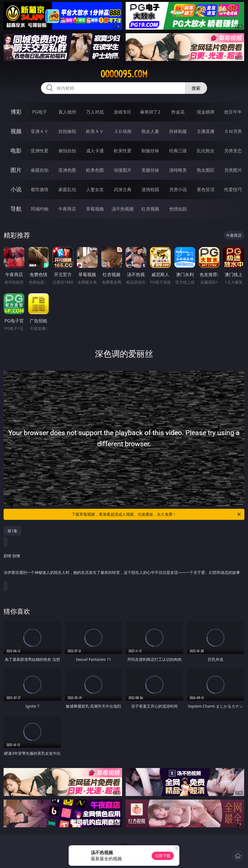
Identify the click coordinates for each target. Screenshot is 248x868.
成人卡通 (95, 151)
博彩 (16, 112)
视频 (16, 131)
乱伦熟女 (206, 151)
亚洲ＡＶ (40, 131)
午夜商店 (67, 209)
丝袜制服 (178, 131)
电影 (16, 151)
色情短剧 (178, 209)
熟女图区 (206, 170)
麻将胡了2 (150, 112)
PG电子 (39, 112)
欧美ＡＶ (95, 131)
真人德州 (67, 112)
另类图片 (233, 170)
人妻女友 (95, 189)
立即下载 (163, 856)
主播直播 (206, 131)
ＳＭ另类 (233, 131)
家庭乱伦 (67, 189)
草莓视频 (95, 209)
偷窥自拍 (40, 170)
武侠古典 (123, 189)
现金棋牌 (206, 112)
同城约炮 (40, 209)
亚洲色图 (67, 170)
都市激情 (40, 189)
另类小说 (178, 189)
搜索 (196, 88)
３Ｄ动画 (123, 131)
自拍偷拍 (67, 131)
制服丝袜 (150, 151)
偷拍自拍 (67, 151)
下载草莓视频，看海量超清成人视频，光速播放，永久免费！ (157, 514)
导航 (16, 209)
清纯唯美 (178, 170)
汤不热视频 (123, 209)
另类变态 (233, 151)
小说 (16, 189)
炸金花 (178, 112)
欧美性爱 (123, 151)
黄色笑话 (206, 189)
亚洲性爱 (40, 151)
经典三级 (178, 151)
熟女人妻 (150, 131)
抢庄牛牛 (233, 112)
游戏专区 (123, 112)
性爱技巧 (233, 189)
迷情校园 (150, 189)
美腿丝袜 (150, 170)
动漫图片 (123, 170)
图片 (16, 170)
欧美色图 (95, 170)
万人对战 (95, 112)
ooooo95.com (124, 74)
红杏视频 (150, 209)
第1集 (12, 531)
